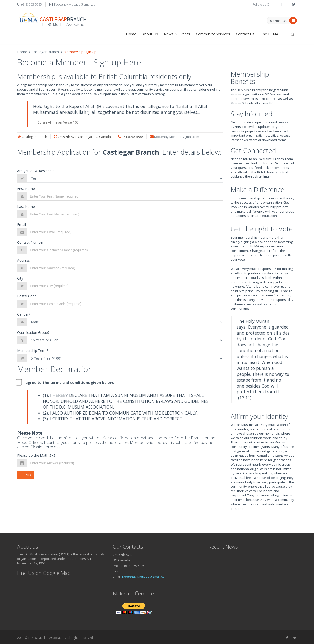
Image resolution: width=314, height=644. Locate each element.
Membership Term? (33, 351)
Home (131, 34)
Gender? (24, 314)
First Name (26, 189)
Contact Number (30, 242)
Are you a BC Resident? (36, 171)
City (20, 278)
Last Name (26, 207)
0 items (275, 21)
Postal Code (27, 296)
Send (26, 475)
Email (21, 224)
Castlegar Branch (45, 52)
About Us (150, 34)
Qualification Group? (33, 332)
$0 (285, 21)
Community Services (213, 34)
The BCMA (269, 34)
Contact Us (245, 34)
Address (24, 260)
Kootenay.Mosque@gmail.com (177, 137)
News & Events (177, 34)
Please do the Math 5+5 (36, 455)
